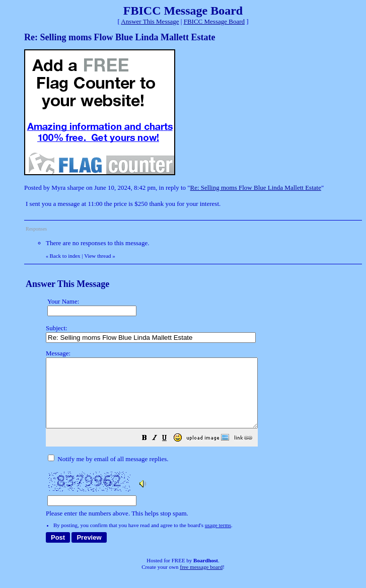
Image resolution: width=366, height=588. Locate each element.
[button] (170, 453)
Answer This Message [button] (150, 21)
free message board (201, 580)
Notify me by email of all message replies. (108, 472)
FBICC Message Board (214, 21)
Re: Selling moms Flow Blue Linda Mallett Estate (256, 188)
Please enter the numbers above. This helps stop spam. (201, 440)
